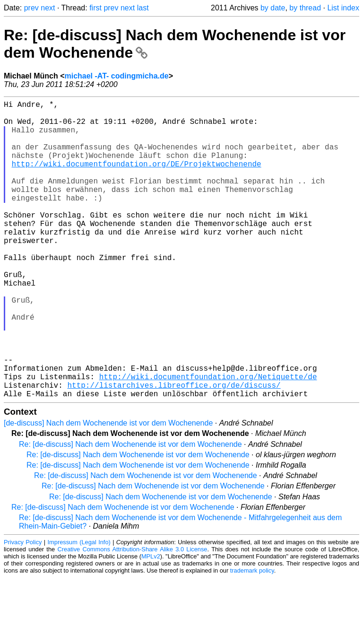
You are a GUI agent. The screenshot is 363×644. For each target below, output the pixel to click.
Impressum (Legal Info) (79, 608)
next (48, 8)
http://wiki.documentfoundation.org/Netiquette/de (208, 439)
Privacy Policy (23, 608)
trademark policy (252, 637)
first (95, 8)
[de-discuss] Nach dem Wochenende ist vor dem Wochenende (108, 489)
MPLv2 (151, 622)
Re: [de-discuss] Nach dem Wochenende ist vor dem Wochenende (130, 510)
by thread (305, 8)
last (143, 8)
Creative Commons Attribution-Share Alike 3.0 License (133, 615)
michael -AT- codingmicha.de (116, 76)
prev (31, 8)
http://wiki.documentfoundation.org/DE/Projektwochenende (137, 179)
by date (273, 8)
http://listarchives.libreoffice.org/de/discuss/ (174, 449)
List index (343, 8)
